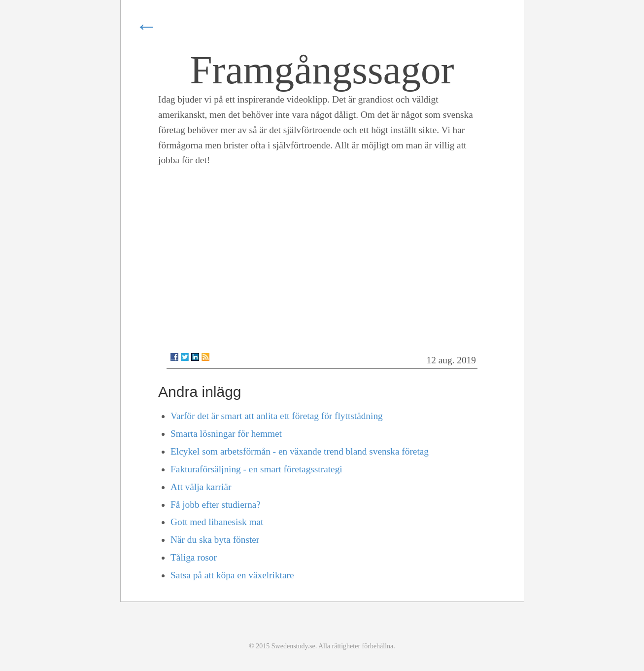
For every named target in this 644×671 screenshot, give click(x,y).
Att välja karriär (201, 487)
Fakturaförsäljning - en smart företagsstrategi (256, 469)
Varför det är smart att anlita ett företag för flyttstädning (277, 416)
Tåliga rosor (194, 557)
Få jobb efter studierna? (216, 505)
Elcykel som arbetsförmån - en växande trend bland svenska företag (300, 451)
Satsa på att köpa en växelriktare (232, 575)
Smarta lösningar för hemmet (226, 434)
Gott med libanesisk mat (217, 522)
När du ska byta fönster (215, 540)
